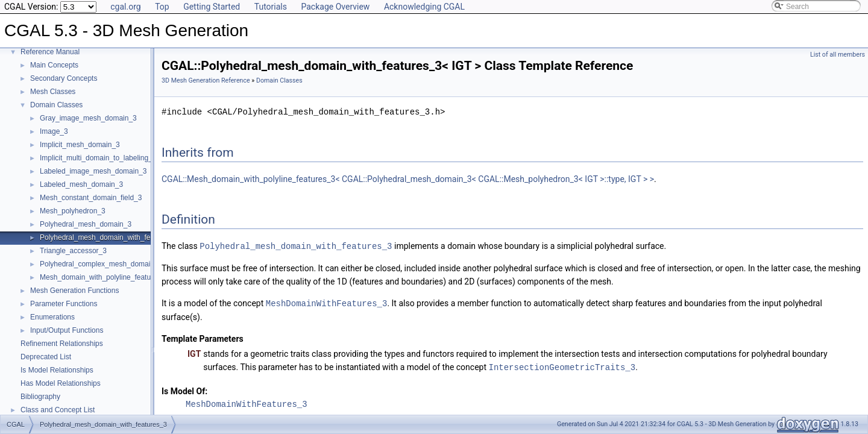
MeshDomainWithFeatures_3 (327, 302)
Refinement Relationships (62, 344)
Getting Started (212, 7)
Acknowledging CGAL (424, 7)
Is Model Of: (184, 389)
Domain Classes (56, 105)
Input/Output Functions (67, 330)
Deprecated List (46, 357)
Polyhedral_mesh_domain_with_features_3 (109, 237)
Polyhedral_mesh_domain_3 (86, 224)
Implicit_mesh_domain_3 (80, 145)
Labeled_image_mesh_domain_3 (93, 171)
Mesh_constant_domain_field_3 (91, 198)
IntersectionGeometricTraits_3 (562, 366)
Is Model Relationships (57, 370)
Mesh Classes (53, 92)
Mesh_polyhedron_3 (73, 211)
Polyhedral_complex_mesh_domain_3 (101, 264)
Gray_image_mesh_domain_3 (88, 118)
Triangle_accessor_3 (73, 251)
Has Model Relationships (61, 383)
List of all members (838, 55)
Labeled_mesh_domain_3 (81, 184)
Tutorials (271, 7)
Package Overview (335, 7)
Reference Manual (50, 52)
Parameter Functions (64, 304)
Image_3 (54, 131)
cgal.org (125, 7)
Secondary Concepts (64, 78)
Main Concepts (54, 65)
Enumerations (52, 317)
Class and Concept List (58, 410)
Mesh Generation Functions (74, 291)
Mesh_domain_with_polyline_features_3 (104, 277)
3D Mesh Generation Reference (206, 80)
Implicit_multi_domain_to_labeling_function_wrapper (124, 158)
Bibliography (40, 397)
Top (162, 7)
